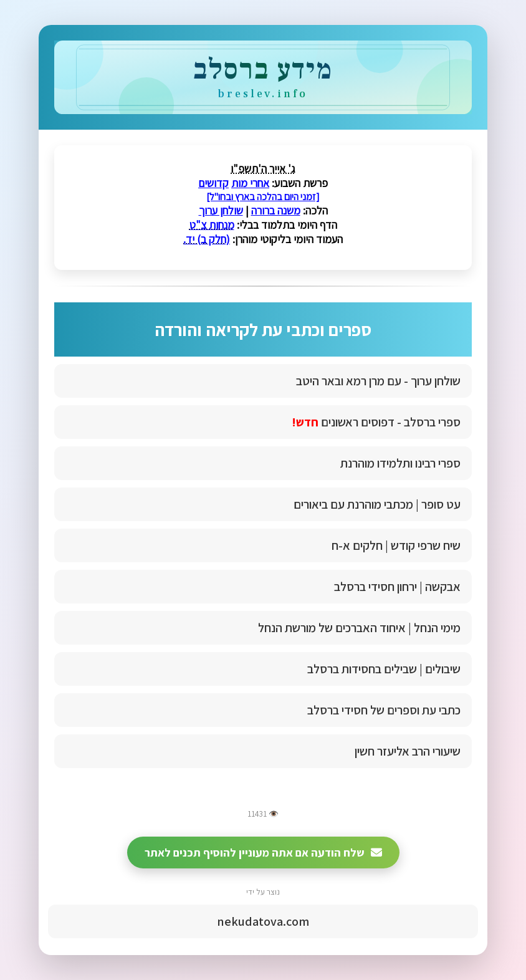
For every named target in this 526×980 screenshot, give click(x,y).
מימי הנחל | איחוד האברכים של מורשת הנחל (359, 628)
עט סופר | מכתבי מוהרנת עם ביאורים (377, 504)
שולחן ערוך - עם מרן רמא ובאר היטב (378, 381)
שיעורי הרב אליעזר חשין (408, 751)
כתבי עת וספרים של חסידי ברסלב (384, 710)
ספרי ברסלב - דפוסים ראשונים (376, 422)
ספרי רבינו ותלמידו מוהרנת (400, 463)
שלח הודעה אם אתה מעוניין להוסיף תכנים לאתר (263, 853)
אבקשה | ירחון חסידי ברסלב (397, 587)
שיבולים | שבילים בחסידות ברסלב (384, 669)
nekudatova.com (263, 921)
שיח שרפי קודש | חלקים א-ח (396, 545)
